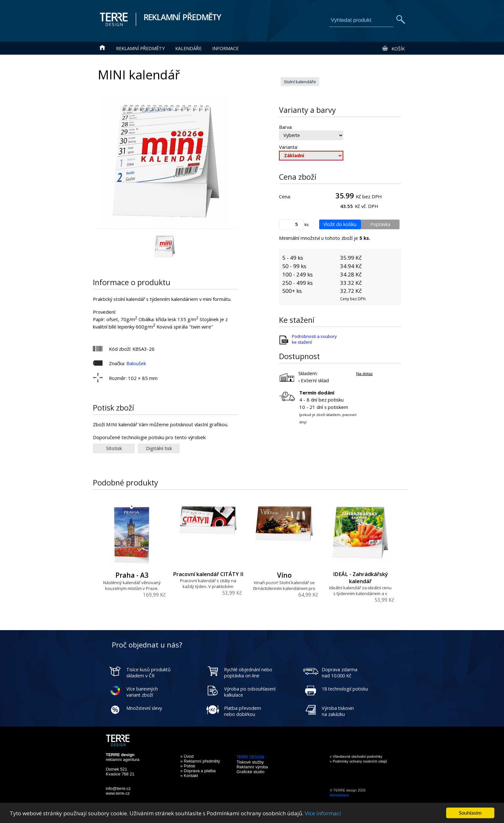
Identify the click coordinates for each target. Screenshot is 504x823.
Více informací (323, 813)
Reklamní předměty (140, 48)
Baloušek (136, 363)
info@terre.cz (118, 788)
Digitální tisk (159, 448)
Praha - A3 (132, 575)
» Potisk (188, 766)
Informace (225, 48)
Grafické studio (251, 772)
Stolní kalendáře (300, 82)
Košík (393, 49)
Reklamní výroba (252, 767)
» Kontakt (189, 776)
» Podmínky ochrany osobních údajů (358, 761)
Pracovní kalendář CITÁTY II (208, 574)
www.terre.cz (118, 793)
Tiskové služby (250, 762)
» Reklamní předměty (200, 761)
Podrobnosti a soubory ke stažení (314, 339)
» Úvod (187, 756)
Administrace (339, 795)
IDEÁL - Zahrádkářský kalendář (360, 578)
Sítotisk (114, 448)
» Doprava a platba (198, 771)
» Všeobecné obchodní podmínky (356, 756)
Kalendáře (188, 48)
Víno (284, 575)
